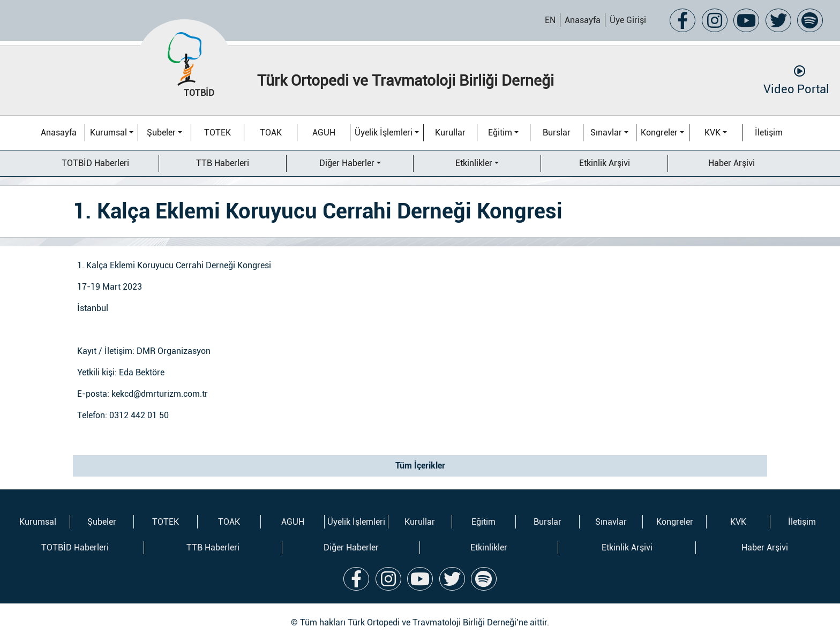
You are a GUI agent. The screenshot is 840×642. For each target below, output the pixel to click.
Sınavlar (606, 133)
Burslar (557, 133)
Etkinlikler (474, 163)
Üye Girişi (628, 20)
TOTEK (217, 133)
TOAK (271, 133)
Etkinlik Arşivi (605, 163)
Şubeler (161, 133)
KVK (712, 133)
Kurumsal (108, 133)
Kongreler (659, 133)
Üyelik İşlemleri (384, 133)
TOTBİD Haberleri (95, 163)
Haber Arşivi (732, 163)
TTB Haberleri (223, 163)
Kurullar (450, 133)
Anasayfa (583, 20)
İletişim (769, 133)
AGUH (324, 133)
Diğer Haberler (347, 163)
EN (550, 20)
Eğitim (500, 133)
